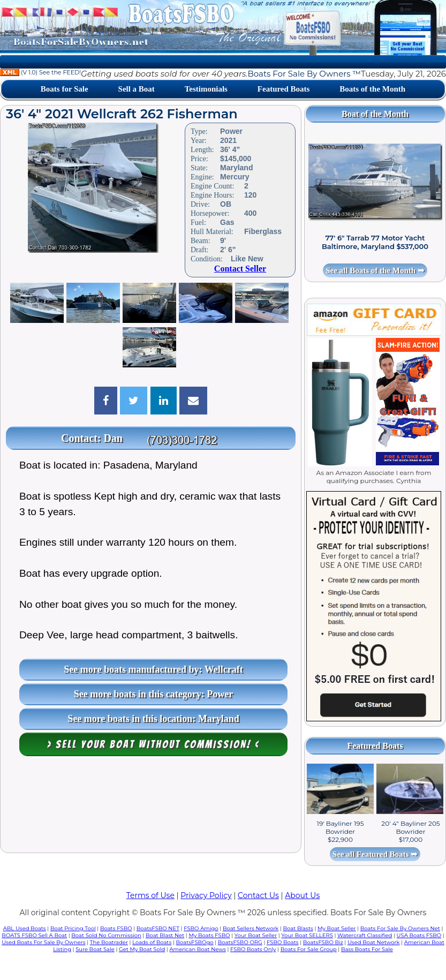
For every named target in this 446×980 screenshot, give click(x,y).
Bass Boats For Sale (367, 949)
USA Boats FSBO (419, 935)
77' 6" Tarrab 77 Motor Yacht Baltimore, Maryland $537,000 (375, 242)
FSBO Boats (283, 942)
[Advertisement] (151, 807)
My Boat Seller (337, 928)
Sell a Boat (137, 89)
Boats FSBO (116, 928)
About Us (302, 895)
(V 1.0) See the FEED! (40, 72)
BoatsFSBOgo (194, 942)
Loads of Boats (152, 942)
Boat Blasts (298, 928)
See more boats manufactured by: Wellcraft (153, 669)
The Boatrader (109, 942)
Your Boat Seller (256, 935)
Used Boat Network (374, 942)
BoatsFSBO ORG (240, 942)
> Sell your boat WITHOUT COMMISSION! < (153, 744)
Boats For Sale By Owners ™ (304, 74)
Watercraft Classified (365, 935)
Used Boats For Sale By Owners (43, 942)
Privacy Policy (206, 895)
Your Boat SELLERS (307, 935)
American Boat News (197, 949)
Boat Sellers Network (251, 928)
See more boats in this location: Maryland (153, 719)
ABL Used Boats (25, 928)
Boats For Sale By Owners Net (400, 928)
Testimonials (206, 89)
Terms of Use (150, 895)
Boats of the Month (372, 89)
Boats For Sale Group (309, 949)
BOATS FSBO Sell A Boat (34, 935)
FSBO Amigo (201, 928)
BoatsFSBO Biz (323, 942)
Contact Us (258, 895)
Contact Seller (240, 269)
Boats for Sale (65, 89)
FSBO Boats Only (253, 949)
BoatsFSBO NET (158, 928)
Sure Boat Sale (95, 949)
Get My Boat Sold (142, 949)
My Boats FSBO (209, 935)
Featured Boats (284, 89)
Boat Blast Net (165, 935)
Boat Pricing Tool (73, 928)
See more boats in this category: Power (154, 694)
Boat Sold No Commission (106, 935)
